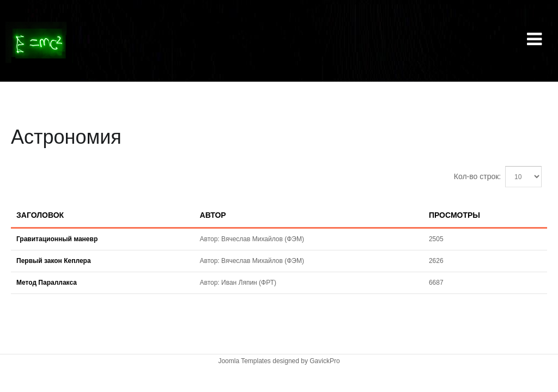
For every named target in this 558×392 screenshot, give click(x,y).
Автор (213, 215)
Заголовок (40, 215)
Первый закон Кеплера (54, 261)
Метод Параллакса (47, 283)
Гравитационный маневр (57, 239)
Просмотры (454, 215)
